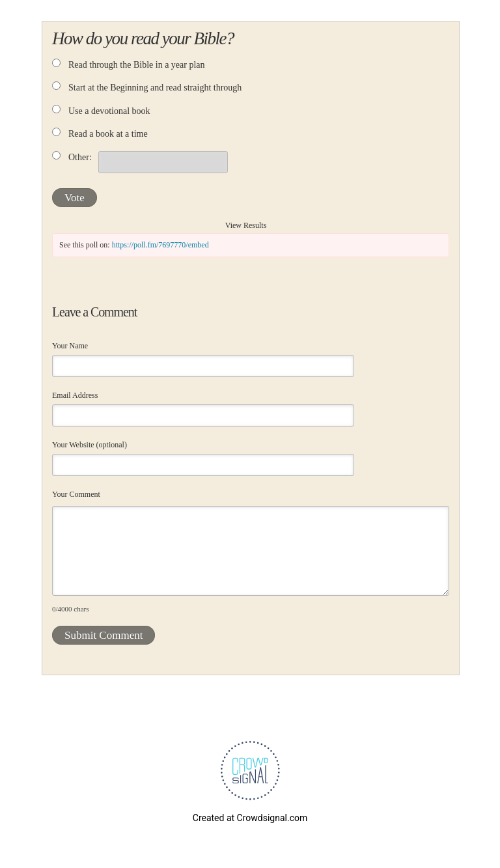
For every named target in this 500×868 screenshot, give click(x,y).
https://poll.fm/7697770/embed (160, 245)
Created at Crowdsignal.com (250, 818)
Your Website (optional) (90, 445)
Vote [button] (75, 198)
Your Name (70, 346)
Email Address (75, 395)
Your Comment (76, 494)
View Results (246, 225)
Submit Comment (104, 635)
